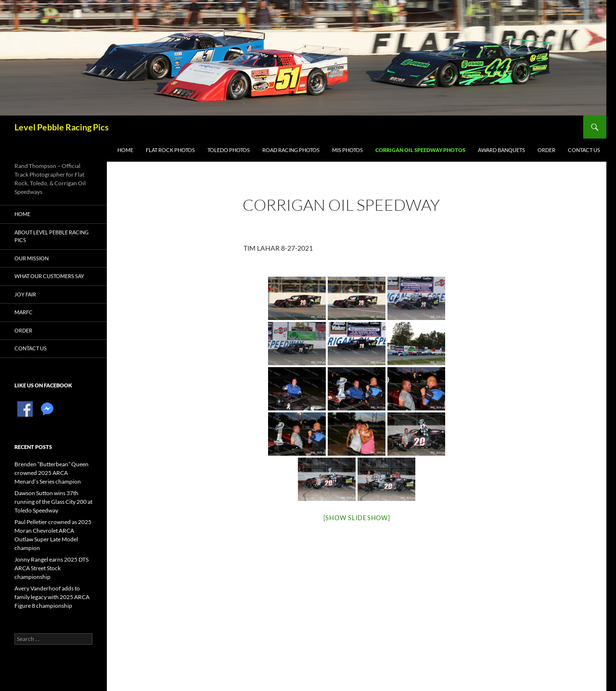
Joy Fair (25, 294)
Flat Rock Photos (170, 150)
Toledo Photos (229, 150)
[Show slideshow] (357, 518)
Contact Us (584, 150)
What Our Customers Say (49, 276)
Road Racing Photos (291, 150)
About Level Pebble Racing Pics (51, 236)
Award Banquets (501, 150)
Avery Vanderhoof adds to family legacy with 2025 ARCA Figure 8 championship (52, 597)
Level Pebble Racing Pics (62, 127)
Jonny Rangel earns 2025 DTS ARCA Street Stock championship (51, 568)
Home (125, 150)
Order (546, 150)
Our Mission (32, 258)
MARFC (24, 312)
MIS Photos (347, 150)
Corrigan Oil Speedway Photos (420, 150)
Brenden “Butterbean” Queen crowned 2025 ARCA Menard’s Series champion (51, 473)
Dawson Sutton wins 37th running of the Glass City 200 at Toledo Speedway (53, 502)
